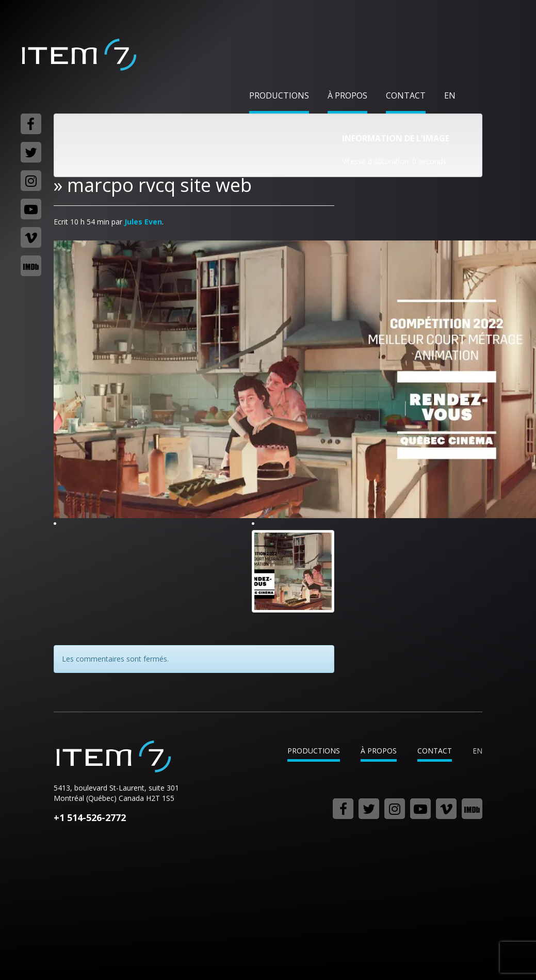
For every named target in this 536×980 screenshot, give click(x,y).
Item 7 (78, 55)
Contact (406, 95)
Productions (279, 95)
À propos (347, 95)
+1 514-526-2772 (90, 817)
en (450, 95)
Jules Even (143, 222)
